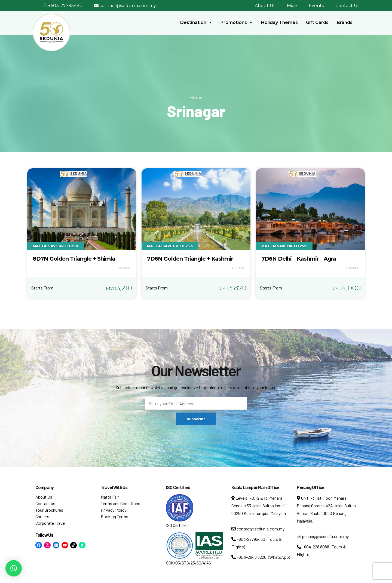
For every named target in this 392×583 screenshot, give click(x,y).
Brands (345, 22)
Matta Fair (110, 497)
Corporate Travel (50, 523)
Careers (42, 516)
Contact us (45, 503)
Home (196, 98)
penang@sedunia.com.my (323, 536)
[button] (14, 568)
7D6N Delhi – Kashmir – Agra (299, 259)
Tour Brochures (49, 510)
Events (316, 6)
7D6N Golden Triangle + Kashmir (190, 259)
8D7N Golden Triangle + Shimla (74, 259)
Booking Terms (114, 516)
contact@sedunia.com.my (128, 6)
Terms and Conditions (120, 503)
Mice (292, 6)
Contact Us (347, 6)
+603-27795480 (65, 6)
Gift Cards (317, 22)
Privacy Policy (114, 510)
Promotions (237, 23)
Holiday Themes (279, 22)
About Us (265, 6)
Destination (196, 23)
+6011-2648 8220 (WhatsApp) (261, 557)
